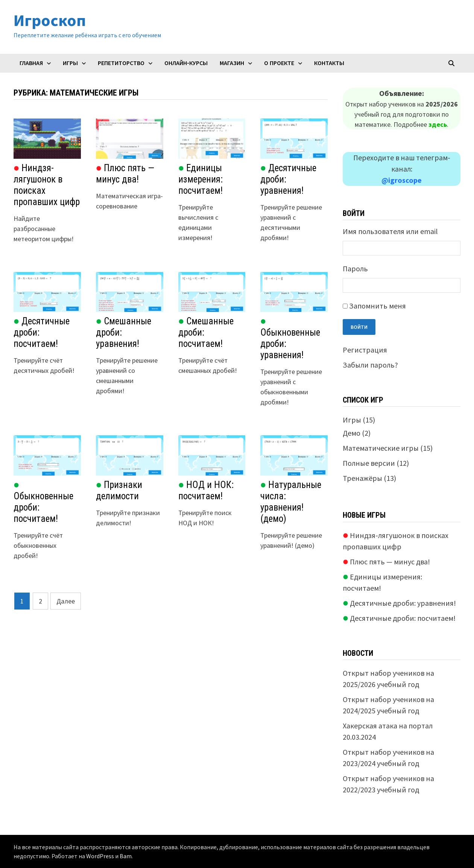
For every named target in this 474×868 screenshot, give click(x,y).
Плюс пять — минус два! (125, 174)
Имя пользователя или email (390, 231)
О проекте (279, 63)
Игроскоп (50, 20)
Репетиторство (121, 63)
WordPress (100, 856)
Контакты (329, 63)
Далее (66, 601)
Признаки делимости (119, 490)
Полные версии (369, 463)
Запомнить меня (378, 306)
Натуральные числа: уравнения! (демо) (291, 502)
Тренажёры (362, 478)
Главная (31, 63)
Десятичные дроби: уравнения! (399, 603)
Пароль (355, 268)
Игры (70, 63)
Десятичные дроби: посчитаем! (399, 618)
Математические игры (381, 448)
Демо (352, 433)
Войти (359, 327)
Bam (126, 856)
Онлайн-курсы (186, 63)
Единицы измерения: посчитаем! (201, 179)
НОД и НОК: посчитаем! (206, 490)
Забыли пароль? (370, 365)
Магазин (232, 63)
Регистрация (365, 350)
